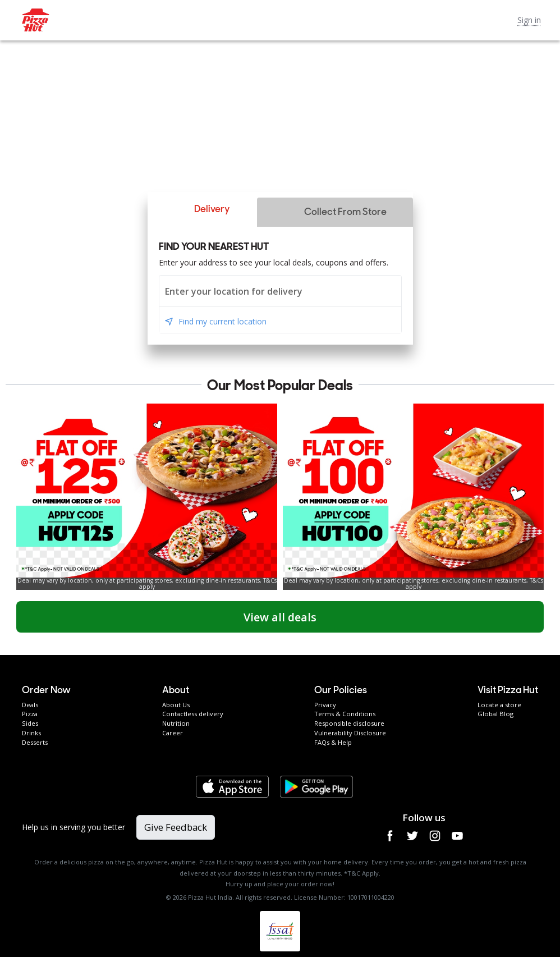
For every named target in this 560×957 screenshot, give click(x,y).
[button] (202, 209)
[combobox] (280, 291)
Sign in (529, 20)
